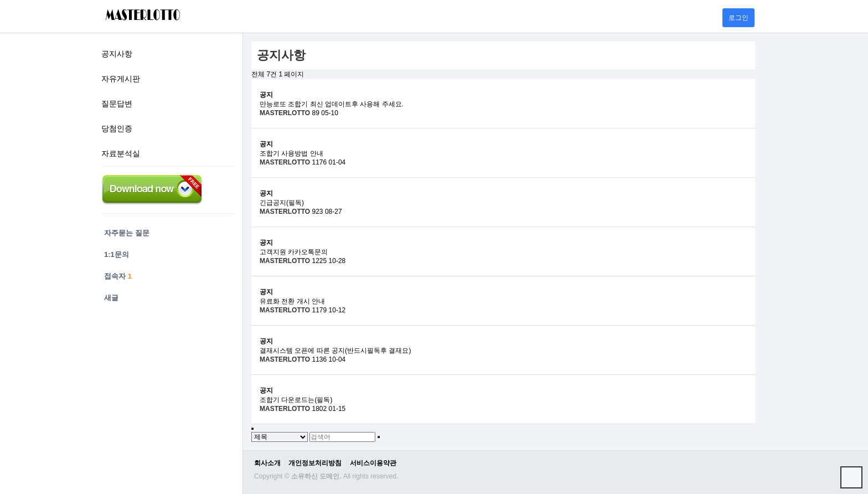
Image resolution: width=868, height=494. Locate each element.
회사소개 (267, 463)
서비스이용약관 (373, 463)
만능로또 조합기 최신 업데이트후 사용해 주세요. (332, 104)
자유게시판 (121, 79)
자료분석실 (121, 153)
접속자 (118, 276)
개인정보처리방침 (315, 463)
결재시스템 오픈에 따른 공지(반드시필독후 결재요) (335, 351)
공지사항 (117, 54)
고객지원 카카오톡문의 (294, 252)
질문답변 (117, 104)
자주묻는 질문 (127, 233)
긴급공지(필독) (282, 203)
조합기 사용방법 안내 (291, 153)
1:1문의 (117, 254)
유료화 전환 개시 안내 (292, 301)
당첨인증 (117, 128)
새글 (111, 298)
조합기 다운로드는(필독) (296, 400)
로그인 (738, 18)
